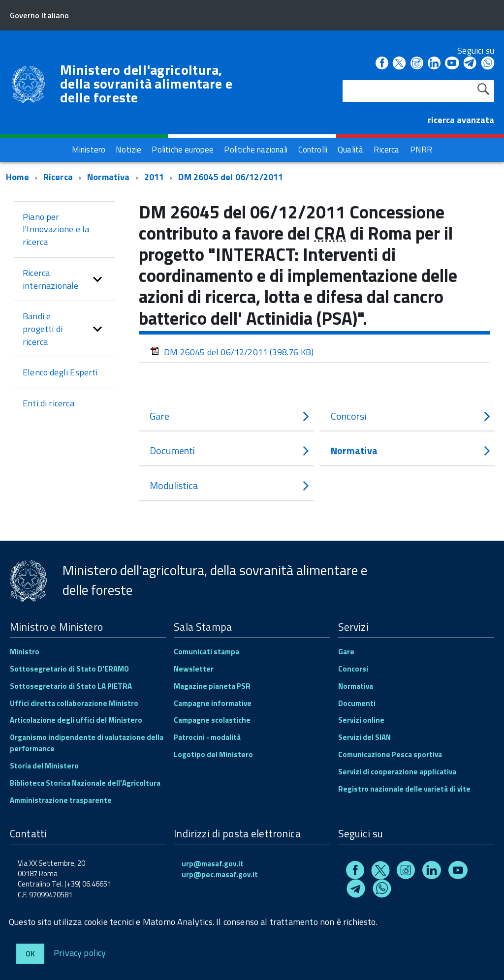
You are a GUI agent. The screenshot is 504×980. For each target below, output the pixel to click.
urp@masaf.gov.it (213, 864)
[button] (97, 279)
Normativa (109, 177)
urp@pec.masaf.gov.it (220, 874)
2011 (154, 177)
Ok (30, 954)
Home (17, 177)
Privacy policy (80, 952)
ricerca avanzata (461, 120)
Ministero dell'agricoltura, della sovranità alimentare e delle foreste (146, 84)
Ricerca (58, 177)
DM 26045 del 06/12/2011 (231, 177)
